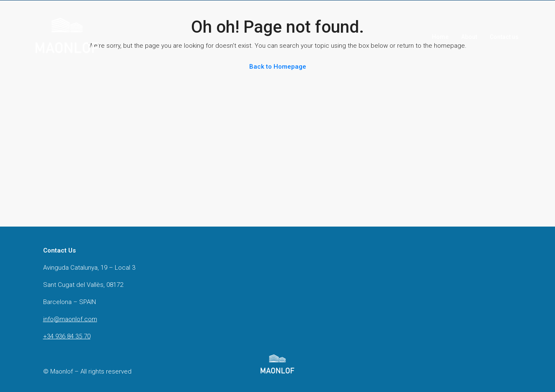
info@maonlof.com (70, 319)
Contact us (504, 37)
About (469, 37)
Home (440, 37)
